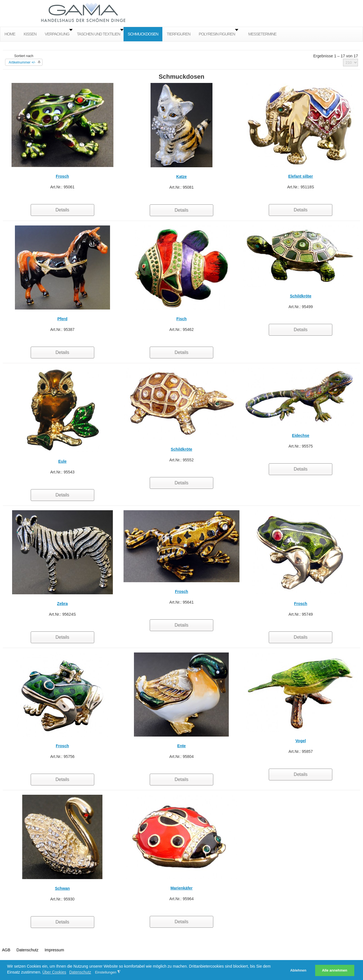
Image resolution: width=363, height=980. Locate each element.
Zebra (62, 604)
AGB (6, 950)
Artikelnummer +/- (22, 62)
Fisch (182, 319)
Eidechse (301, 435)
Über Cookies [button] (54, 972)
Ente (181, 746)
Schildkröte (301, 296)
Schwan (62, 888)
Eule (62, 461)
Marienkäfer (182, 888)
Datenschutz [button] (80, 972)
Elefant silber (301, 176)
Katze (181, 177)
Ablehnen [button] (298, 970)
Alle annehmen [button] (335, 970)
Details (62, 210)
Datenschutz (28, 950)
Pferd (62, 319)
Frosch (62, 176)
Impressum (54, 950)
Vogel (301, 741)
